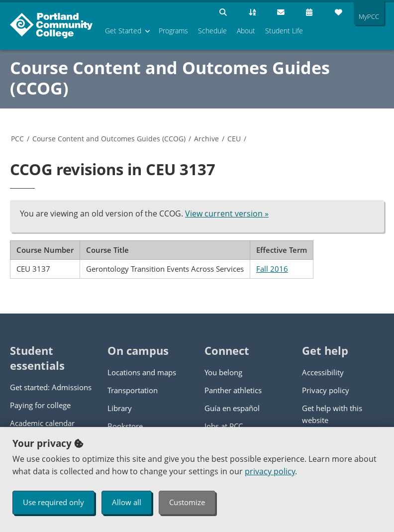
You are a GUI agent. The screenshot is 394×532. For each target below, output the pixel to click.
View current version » (227, 213)
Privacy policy (326, 390)
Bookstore (125, 426)
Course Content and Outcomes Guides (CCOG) (170, 78)
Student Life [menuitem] (284, 31)
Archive (206, 139)
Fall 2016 (272, 269)
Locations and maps (142, 372)
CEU (234, 139)
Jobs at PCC (224, 426)
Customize (187, 502)
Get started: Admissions (51, 387)
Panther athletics (233, 390)
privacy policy (270, 471)
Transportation (133, 390)
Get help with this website (332, 414)
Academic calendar (42, 423)
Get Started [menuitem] (123, 31)
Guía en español (232, 408)
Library (120, 408)
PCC (17, 139)
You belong (223, 372)
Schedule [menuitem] (212, 31)
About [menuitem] (246, 31)
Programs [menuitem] (173, 31)
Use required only (53, 502)
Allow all (127, 502)
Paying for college (40, 405)
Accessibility (323, 372)
